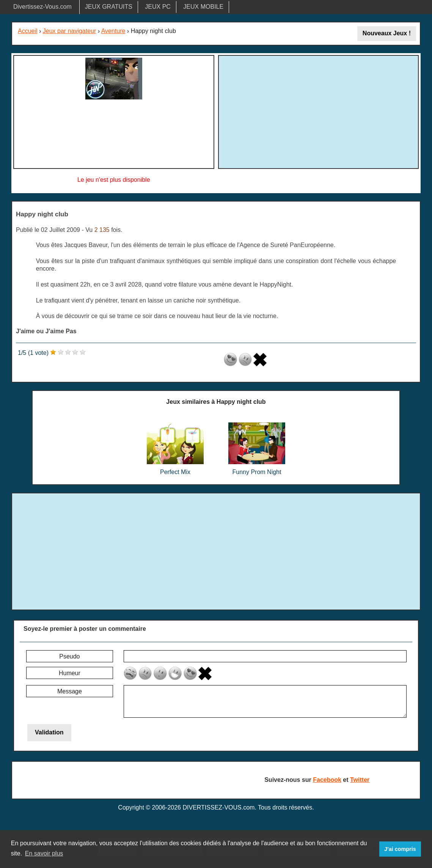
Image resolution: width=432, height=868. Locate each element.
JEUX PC (158, 7)
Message (70, 691)
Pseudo (69, 656)
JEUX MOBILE (203, 7)
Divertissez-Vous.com (42, 7)
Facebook (327, 780)
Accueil (28, 31)
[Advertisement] (318, 111)
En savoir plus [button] (44, 853)
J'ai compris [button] (400, 849)
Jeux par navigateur (70, 31)
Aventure (113, 31)
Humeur (70, 673)
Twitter (360, 780)
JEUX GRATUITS (109, 7)
